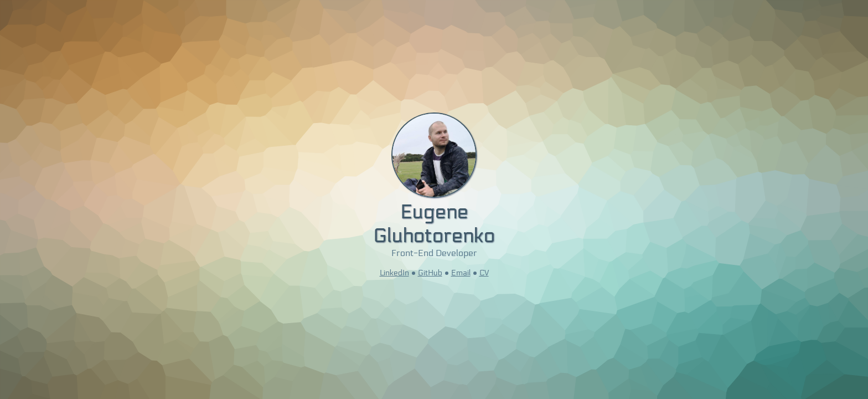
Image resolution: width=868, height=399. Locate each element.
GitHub (430, 273)
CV (484, 273)
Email (461, 273)
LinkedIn (394, 273)
